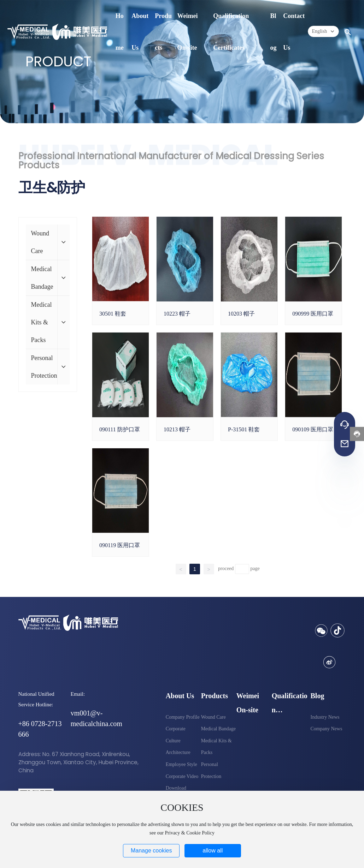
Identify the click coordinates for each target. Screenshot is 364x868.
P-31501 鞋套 (244, 429)
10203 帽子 (241, 314)
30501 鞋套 (113, 314)
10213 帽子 (177, 429)
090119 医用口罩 (120, 545)
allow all (213, 851)
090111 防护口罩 (120, 429)
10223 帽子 (177, 314)
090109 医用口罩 (313, 429)
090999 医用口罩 (313, 314)
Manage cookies (151, 851)
